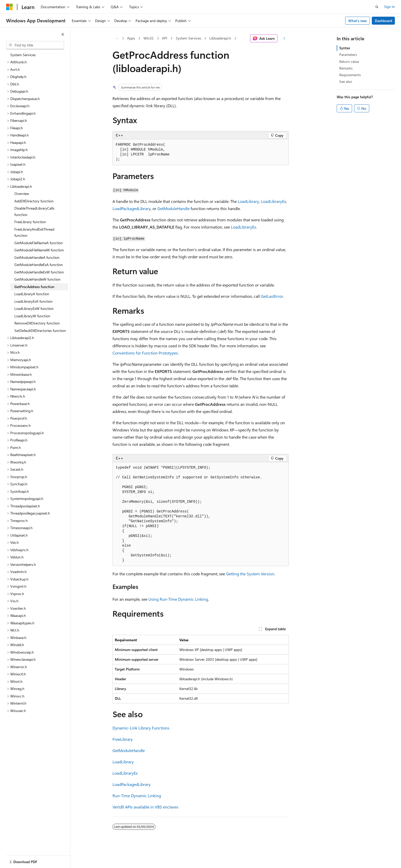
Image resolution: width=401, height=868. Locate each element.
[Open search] (377, 7)
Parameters (348, 55)
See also (346, 81)
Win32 (149, 38)
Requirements (350, 75)
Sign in (389, 7)
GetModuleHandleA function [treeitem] (37, 257)
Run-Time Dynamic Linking (137, 796)
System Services (188, 38)
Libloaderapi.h (220, 38)
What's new (358, 21)
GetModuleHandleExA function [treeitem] (39, 265)
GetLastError (272, 296)
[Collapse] (63, 34)
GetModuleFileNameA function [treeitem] (39, 243)
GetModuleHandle (173, 208)
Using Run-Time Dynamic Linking (178, 599)
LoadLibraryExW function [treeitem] (34, 308)
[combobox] (35, 45)
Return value (349, 61)
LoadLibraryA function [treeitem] (32, 294)
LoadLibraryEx (273, 201)
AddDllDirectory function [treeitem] (34, 201)
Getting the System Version (250, 574)
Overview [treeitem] (22, 194)
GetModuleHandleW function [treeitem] (37, 279)
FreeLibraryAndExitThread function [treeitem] (34, 232)
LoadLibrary (248, 201)
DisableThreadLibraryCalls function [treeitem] (34, 211)
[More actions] (284, 38)
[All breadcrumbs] (117, 38)
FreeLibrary (123, 739)
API (165, 38)
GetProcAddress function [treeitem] (34, 287)
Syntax (345, 48)
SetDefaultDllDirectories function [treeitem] (40, 331)
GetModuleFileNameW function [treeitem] (39, 250)
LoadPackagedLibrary (132, 208)
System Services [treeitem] (23, 55)
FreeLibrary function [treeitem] (30, 222)
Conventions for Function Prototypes (145, 353)
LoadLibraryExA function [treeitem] (33, 301)
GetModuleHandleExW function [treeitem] (39, 272)
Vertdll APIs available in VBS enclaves (145, 807)
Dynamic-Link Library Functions (141, 728)
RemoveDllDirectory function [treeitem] (37, 323)
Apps (131, 38)
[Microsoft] (9, 7)
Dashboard (383, 21)
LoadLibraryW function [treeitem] (32, 316)
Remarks (346, 68)
